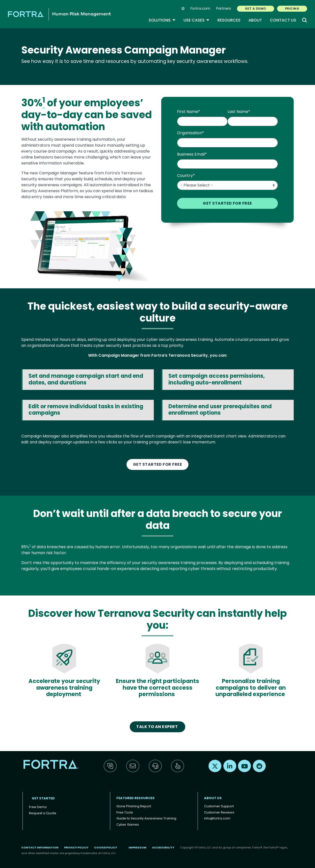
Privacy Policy (76, 847)
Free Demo (38, 807)
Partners (224, 8)
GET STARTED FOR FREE (158, 464)
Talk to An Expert (157, 727)
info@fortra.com (217, 818)
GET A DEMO (256, 9)
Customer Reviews (219, 812)
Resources (229, 20)
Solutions (162, 20)
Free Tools (125, 812)
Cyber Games (128, 825)
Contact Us (283, 20)
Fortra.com (200, 8)
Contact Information (40, 847)
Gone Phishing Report (134, 806)
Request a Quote (43, 813)
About (255, 20)
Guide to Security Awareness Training (146, 818)
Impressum (137, 847)
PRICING (292, 9)
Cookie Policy (106, 847)
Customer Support (219, 806)
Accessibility (163, 847)
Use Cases (197, 20)
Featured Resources (135, 798)
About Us (213, 798)
